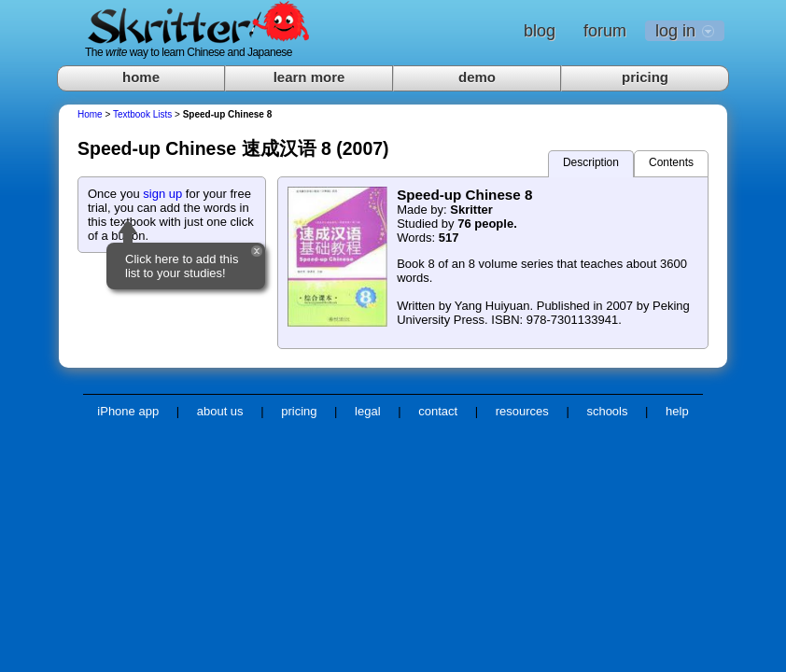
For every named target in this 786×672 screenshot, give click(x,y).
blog (540, 31)
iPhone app (128, 411)
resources (522, 411)
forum (605, 31)
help (677, 411)
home (141, 77)
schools (607, 411)
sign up (162, 194)
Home (90, 114)
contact (438, 411)
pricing (645, 77)
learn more (309, 77)
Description (591, 162)
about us (220, 411)
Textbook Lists (142, 114)
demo (477, 77)
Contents (671, 162)
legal (367, 411)
